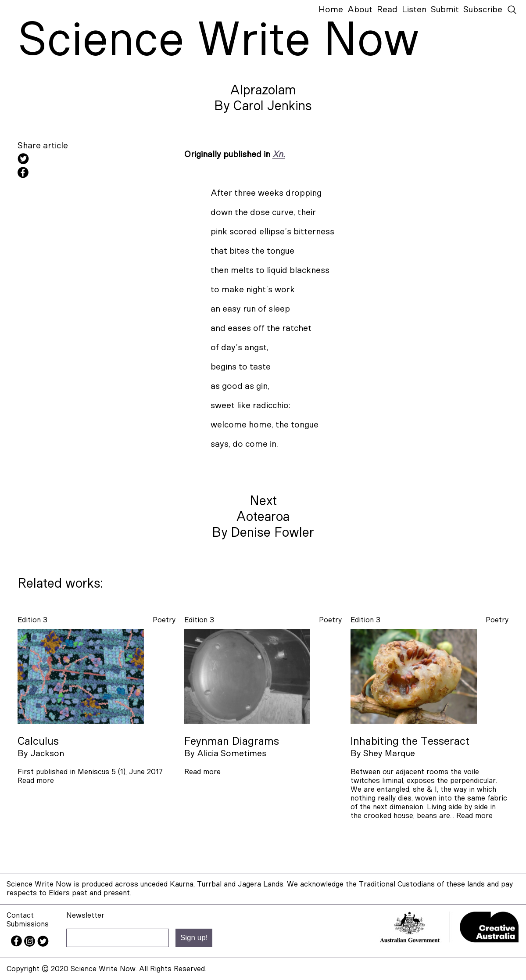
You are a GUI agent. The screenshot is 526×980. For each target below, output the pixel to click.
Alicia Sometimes (232, 754)
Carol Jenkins (272, 106)
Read (387, 10)
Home (331, 10)
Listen (414, 10)
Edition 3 (32, 620)
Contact (20, 915)
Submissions (28, 924)
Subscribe (483, 10)
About (360, 10)
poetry (164, 620)
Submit (445, 10)
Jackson (47, 754)
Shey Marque (389, 754)
